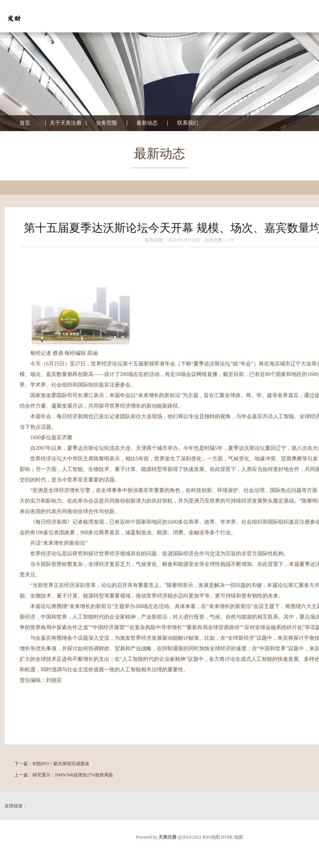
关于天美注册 (66, 123)
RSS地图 (211, 837)
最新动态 (147, 123)
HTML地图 (232, 837)
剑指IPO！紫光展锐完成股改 (61, 764)
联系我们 (188, 123)
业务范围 (106, 123)
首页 (25, 123)
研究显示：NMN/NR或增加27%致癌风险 (73, 775)
